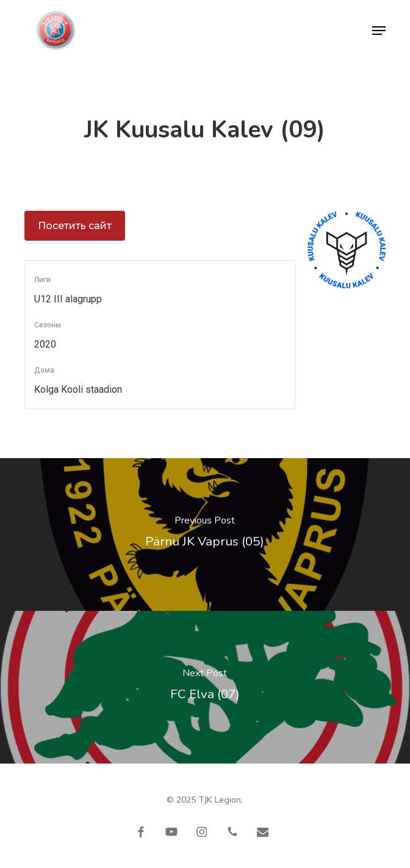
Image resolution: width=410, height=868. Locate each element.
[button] (379, 31)
